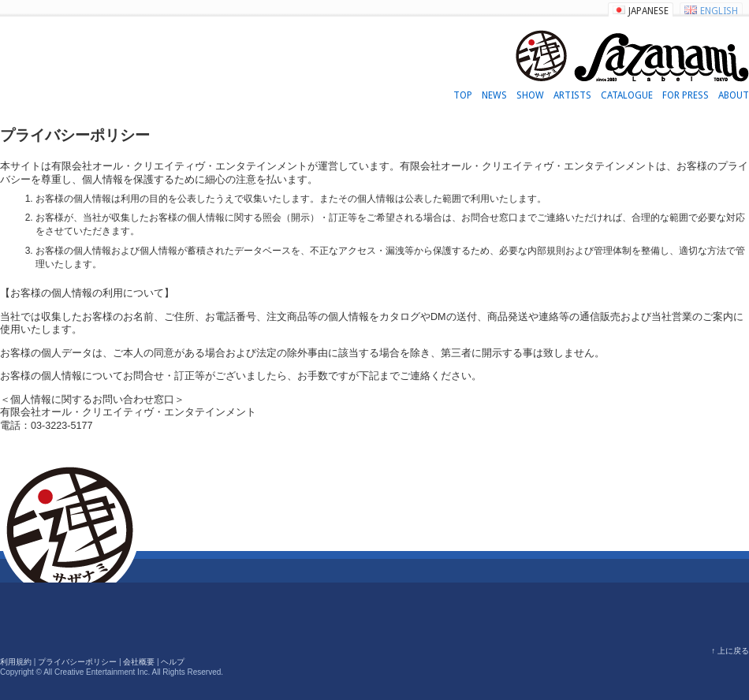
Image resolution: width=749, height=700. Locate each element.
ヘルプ (173, 662)
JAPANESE (648, 11)
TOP (463, 95)
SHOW (530, 95)
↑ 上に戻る (730, 651)
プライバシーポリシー (77, 662)
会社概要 (139, 662)
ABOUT (734, 95)
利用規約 (16, 662)
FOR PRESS (686, 95)
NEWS (494, 95)
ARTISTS (572, 95)
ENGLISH (719, 11)
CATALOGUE (627, 95)
